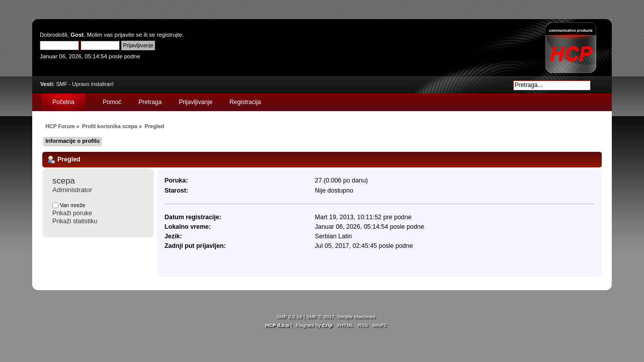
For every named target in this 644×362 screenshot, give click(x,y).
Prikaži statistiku (75, 221)
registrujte (170, 35)
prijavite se (129, 35)
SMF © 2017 (320, 316)
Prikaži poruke (72, 213)
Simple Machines (356, 316)
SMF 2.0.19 (289, 316)
